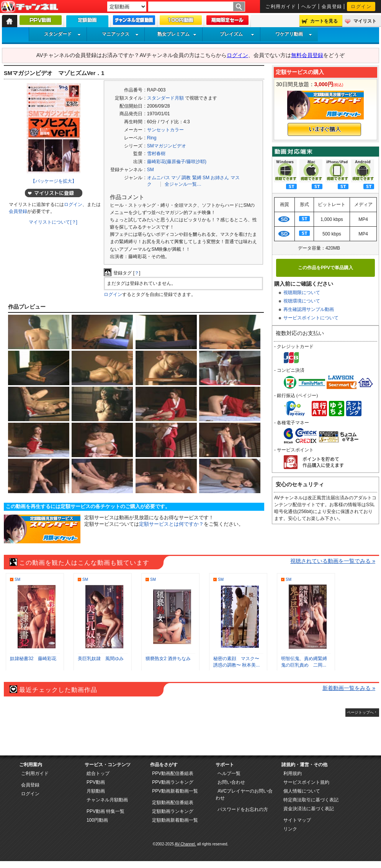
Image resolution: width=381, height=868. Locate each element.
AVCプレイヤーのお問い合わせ (244, 794)
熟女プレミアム (177, 34)
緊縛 (197, 178)
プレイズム (237, 34)
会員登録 (332, 7)
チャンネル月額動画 (107, 800)
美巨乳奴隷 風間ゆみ (101, 659)
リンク (290, 829)
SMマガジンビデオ (167, 146)
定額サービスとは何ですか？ (171, 524)
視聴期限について (302, 293)
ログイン (361, 7)
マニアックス (120, 34)
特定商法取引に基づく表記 (311, 800)
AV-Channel (29, 7)
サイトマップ (297, 820)
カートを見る (324, 21)
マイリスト (365, 21)
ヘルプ (309, 7)
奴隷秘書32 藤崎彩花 (33, 659)
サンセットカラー (165, 130)
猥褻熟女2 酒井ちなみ (168, 659)
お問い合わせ (231, 782)
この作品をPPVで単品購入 (325, 268)
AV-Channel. (185, 844)
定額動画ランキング (173, 811)
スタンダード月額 (165, 98)
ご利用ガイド (281, 7)
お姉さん (220, 178)
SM (150, 170)
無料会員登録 (307, 55)
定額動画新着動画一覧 (175, 820)
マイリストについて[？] (53, 222)
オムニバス (159, 178)
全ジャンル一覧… (183, 184)
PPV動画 (96, 782)
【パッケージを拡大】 (54, 181)
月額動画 (96, 791)
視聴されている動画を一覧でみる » (333, 561)
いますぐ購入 (324, 129)
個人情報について (302, 791)
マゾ (176, 178)
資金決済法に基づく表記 (309, 809)
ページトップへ (360, 712)
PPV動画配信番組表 (173, 773)
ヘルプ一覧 (229, 773)
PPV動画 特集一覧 (105, 811)
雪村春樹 (156, 154)
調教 (186, 178)
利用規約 (293, 773)
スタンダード (62, 34)
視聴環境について (302, 301)
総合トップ (98, 773)
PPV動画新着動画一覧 (175, 791)
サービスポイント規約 (306, 782)
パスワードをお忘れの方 (243, 809)
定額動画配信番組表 (173, 803)
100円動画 (97, 820)
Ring (152, 138)
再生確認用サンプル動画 (309, 309)
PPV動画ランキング (173, 782)
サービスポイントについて (311, 318)
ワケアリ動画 (294, 34)
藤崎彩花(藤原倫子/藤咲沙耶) (177, 162)
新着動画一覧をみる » (349, 688)
